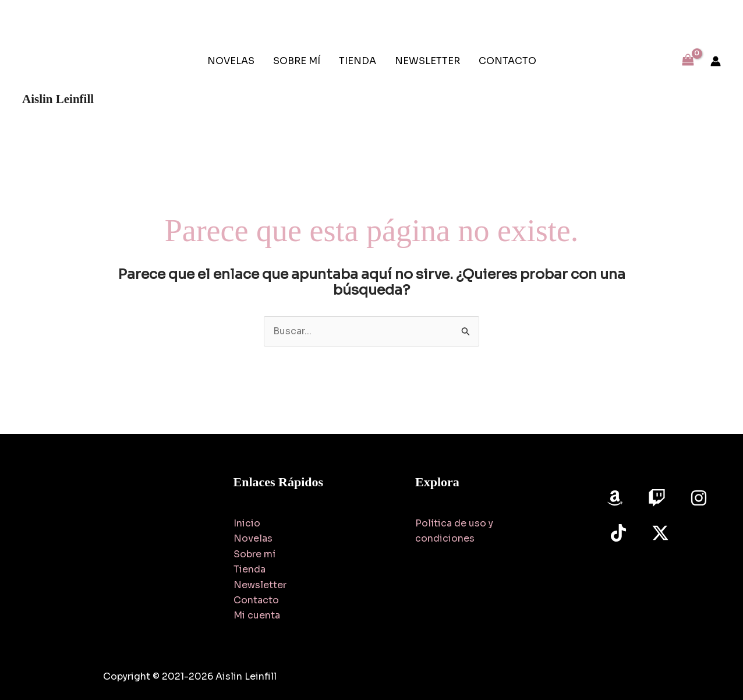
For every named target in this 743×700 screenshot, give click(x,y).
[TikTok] (618, 533)
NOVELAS (231, 61)
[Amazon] (615, 498)
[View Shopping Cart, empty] (688, 61)
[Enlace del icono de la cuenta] (716, 61)
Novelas (253, 538)
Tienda (250, 569)
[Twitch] (657, 498)
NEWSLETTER (427, 61)
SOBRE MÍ (297, 61)
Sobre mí (254, 554)
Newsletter (260, 585)
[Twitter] (660, 533)
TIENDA (358, 61)
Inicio (247, 523)
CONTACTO (507, 61)
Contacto (256, 600)
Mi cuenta (257, 615)
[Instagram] (699, 498)
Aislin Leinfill (58, 99)
